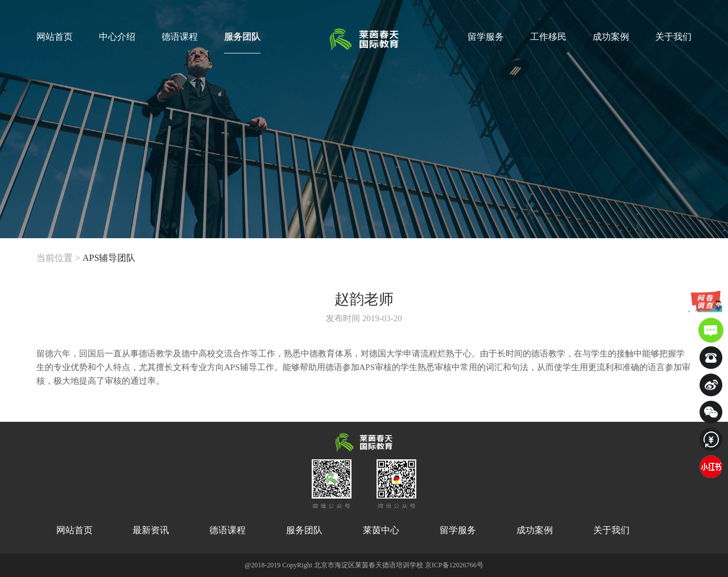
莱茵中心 (381, 530)
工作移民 (548, 37)
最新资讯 (151, 530)
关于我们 (673, 37)
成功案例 (611, 37)
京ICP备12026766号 (454, 565)
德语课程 (180, 37)
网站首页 (55, 37)
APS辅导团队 (109, 258)
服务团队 (242, 43)
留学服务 (486, 37)
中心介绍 (117, 37)
